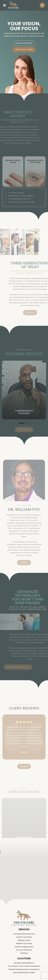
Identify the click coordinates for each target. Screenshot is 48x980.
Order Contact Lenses (24, 50)
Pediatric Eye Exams (24, 944)
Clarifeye (24, 953)
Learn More (34, 313)
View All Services (24, 434)
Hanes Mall (24, 973)
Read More (24, 771)
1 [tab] (21, 427)
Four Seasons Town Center (24, 966)
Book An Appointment (24, 44)
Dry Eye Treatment (24, 950)
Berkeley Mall (24, 963)
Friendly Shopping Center (24, 969)
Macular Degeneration (24, 947)
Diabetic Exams (24, 940)
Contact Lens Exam (24, 937)
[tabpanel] (24, 394)
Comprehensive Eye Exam (24, 934)
